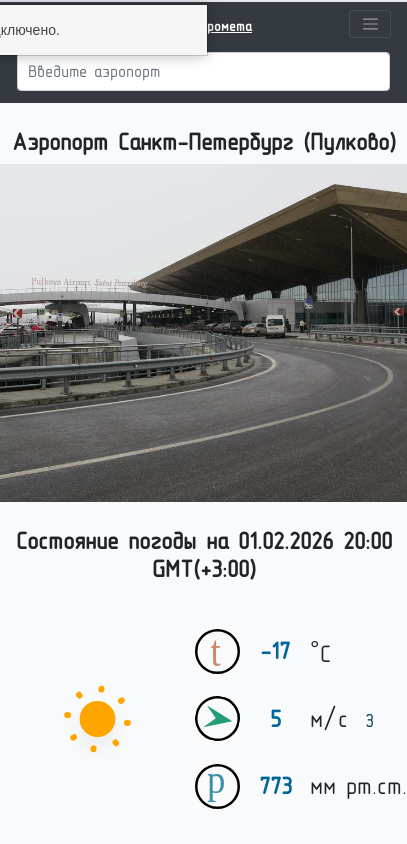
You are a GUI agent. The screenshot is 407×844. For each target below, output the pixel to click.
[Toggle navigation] (370, 24)
